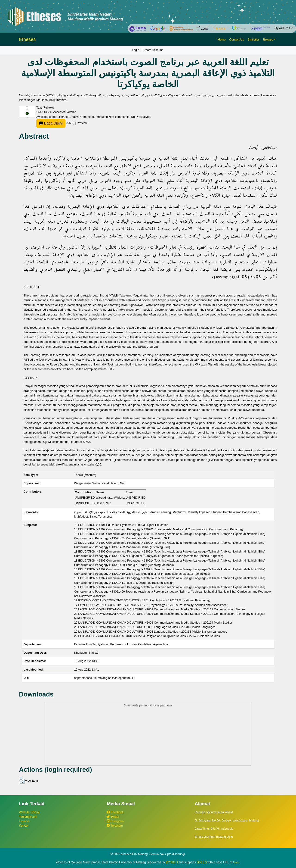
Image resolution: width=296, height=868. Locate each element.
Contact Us (237, 39)
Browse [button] (268, 39)
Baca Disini (51, 123)
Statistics (254, 39)
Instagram (115, 821)
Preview (82, 123)
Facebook (115, 812)
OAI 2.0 (202, 862)
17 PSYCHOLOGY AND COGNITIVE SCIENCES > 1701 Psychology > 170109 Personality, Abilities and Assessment (151, 605)
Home (222, 39)
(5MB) (56, 123)
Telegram (115, 826)
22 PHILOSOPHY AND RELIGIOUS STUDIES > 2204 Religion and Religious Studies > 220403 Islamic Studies (147, 636)
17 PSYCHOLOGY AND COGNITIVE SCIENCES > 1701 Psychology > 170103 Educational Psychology (142, 600)
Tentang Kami (28, 817)
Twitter (113, 817)
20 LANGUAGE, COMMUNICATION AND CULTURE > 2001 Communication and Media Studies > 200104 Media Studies (153, 623)
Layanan (25, 821)
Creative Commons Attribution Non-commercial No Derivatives (109, 117)
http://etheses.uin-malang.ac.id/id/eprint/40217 (104, 678)
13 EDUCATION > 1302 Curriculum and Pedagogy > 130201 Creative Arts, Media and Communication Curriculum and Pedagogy (159, 529)
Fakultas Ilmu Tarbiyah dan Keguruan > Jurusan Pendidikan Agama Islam (122, 644)
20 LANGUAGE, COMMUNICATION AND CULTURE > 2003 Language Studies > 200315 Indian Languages (145, 627)
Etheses (27, 39)
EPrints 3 (172, 862)
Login (136, 50)
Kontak (24, 826)
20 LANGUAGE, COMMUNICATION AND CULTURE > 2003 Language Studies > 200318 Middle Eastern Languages (151, 632)
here (236, 862)
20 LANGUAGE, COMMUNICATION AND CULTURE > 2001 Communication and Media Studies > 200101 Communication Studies (160, 609)
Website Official (29, 812)
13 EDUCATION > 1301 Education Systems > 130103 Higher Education (121, 525)
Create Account (153, 50)
